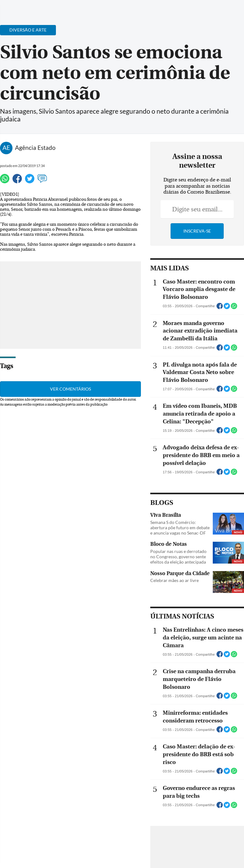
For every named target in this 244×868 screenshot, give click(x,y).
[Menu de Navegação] (17, 8)
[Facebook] (199, 11)
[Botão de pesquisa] (35, 8)
